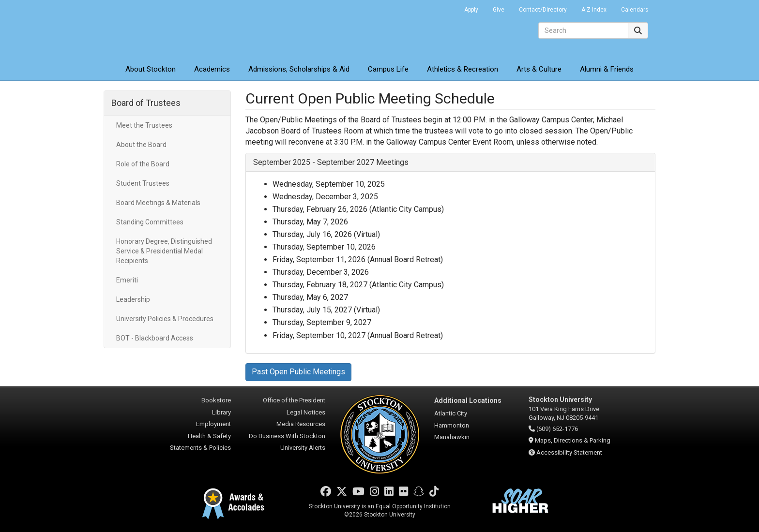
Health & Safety (209, 436)
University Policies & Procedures (165, 319)
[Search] (583, 30)
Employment (213, 424)
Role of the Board (143, 164)
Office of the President (294, 400)
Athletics (463, 69)
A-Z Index (594, 10)
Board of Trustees (146, 103)
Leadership (133, 299)
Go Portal (444, 7)
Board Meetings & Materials (158, 203)
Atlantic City (451, 413)
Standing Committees (150, 222)
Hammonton (452, 425)
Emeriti (127, 280)
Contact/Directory (543, 10)
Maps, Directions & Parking (573, 440)
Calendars (635, 10)
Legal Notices (306, 412)
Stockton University (174, 29)
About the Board (141, 145)
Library (221, 412)
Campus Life (388, 69)
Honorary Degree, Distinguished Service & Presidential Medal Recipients (164, 251)
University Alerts (303, 448)
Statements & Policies (200, 448)
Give (499, 10)
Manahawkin (452, 437)
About (151, 69)
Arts (539, 69)
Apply (471, 10)
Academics (212, 69)
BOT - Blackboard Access (155, 338)
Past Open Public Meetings (298, 372)
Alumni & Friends (607, 69)
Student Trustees (143, 183)
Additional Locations (468, 400)
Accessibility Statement (569, 452)
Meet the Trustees (144, 125)
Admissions (299, 69)
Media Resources (301, 424)
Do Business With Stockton (287, 436)
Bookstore (216, 400)
